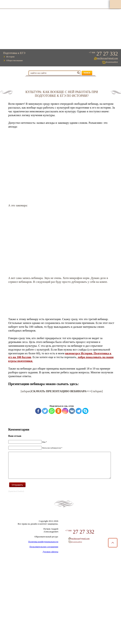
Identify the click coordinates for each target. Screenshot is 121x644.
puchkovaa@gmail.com (107, 58)
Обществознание (15, 61)
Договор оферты (49, 555)
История (11, 57)
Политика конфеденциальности (42, 545)
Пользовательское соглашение (43, 550)
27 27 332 (106, 54)
